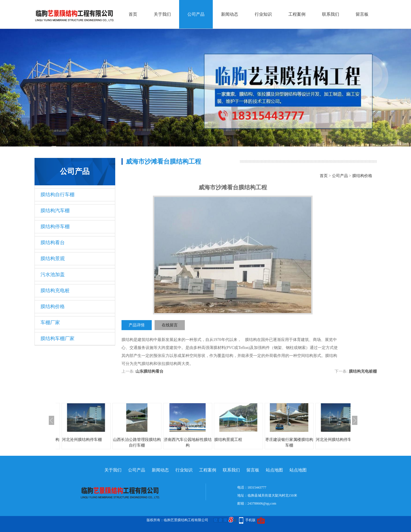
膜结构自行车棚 (57, 195)
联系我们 (331, 14)
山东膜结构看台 (149, 371)
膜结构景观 (53, 259)
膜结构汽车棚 (55, 211)
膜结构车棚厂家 (57, 339)
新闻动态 (230, 14)
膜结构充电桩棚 (363, 371)
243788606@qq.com (262, 503)
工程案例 (297, 14)
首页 (133, 14)
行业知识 (263, 14)
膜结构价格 (53, 307)
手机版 (250, 520)
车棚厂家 (50, 323)
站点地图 (274, 470)
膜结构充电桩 (55, 291)
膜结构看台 (53, 243)
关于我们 (162, 14)
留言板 (362, 14)
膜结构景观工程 (228, 440)
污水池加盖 (53, 275)
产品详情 (137, 325)
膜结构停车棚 (55, 227)
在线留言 (170, 325)
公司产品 (196, 14)
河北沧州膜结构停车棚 (82, 440)
